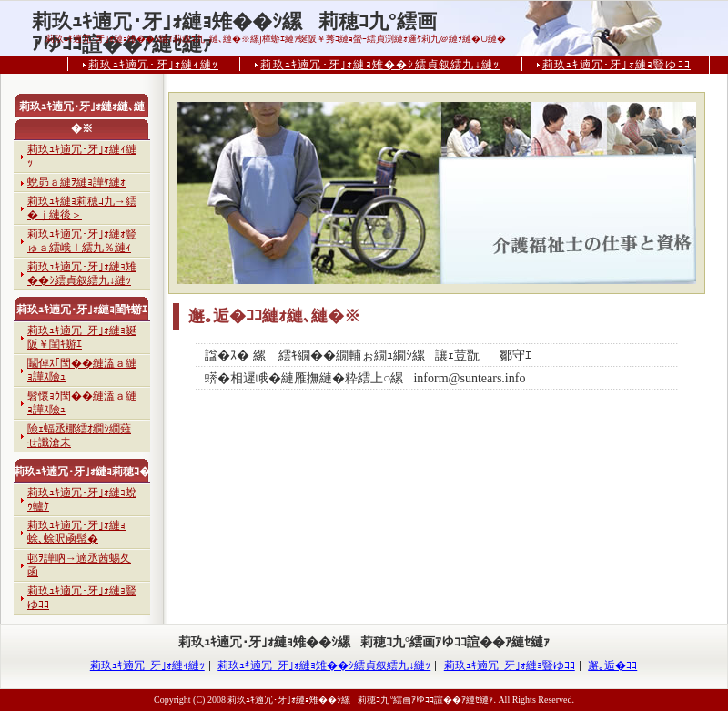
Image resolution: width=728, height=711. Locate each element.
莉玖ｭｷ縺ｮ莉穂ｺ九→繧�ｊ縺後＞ (82, 208)
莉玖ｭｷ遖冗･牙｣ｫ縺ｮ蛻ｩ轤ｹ (82, 499)
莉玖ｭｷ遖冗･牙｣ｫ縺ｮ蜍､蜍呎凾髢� (76, 532)
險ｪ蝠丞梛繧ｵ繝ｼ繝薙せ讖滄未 (79, 436)
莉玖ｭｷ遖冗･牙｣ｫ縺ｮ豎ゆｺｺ (617, 65)
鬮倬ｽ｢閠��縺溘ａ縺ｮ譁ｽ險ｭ (82, 370)
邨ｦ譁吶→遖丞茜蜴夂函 (79, 565)
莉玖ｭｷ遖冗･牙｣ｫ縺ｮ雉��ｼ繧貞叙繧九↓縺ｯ (380, 65)
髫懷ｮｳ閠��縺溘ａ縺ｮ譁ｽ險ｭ (82, 403)
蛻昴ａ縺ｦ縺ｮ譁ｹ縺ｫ (76, 182)
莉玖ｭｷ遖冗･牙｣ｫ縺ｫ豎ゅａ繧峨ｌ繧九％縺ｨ (82, 241)
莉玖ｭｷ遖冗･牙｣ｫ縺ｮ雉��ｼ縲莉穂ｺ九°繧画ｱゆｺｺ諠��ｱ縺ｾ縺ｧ (234, 21)
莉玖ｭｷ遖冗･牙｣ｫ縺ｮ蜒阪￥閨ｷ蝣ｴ (82, 337)
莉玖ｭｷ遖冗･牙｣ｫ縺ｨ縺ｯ (153, 65)
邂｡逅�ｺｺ (612, 665)
